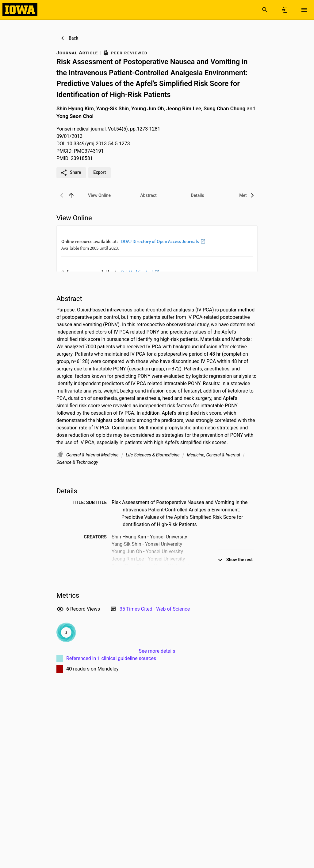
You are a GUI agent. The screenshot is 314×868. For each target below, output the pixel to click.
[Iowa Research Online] (20, 10)
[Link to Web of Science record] (155, 609)
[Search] (265, 10)
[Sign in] (285, 10)
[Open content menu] (304, 10)
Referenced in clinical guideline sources (111, 658)
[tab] (99, 195)
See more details (157, 651)
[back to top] (71, 195)
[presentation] (157, 248)
